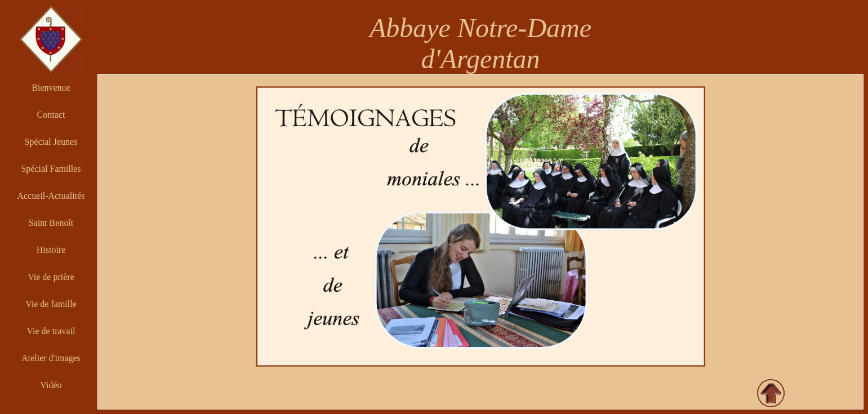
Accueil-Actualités (51, 196)
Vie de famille (51, 304)
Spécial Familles (51, 169)
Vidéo (51, 385)
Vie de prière (51, 277)
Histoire (51, 250)
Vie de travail (51, 331)
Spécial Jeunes (51, 142)
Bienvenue (51, 88)
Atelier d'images (51, 358)
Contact (51, 115)
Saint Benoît (51, 223)
